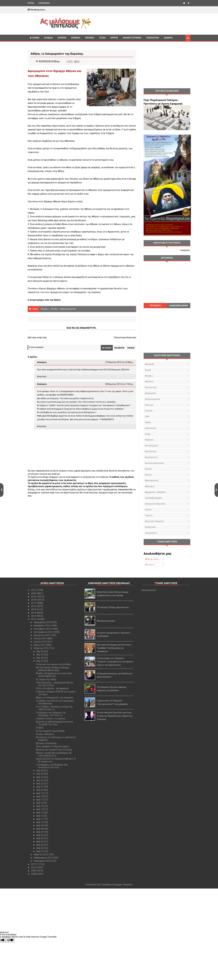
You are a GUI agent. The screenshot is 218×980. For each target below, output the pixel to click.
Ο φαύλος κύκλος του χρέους (51, 719)
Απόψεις (89, 38)
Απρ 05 (40, 838)
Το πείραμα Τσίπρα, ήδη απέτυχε (113, 607)
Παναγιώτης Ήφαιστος (155, 504)
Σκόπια (148, 510)
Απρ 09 (40, 825)
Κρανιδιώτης (151, 451)
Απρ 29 (40, 655)
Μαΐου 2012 (40, 645)
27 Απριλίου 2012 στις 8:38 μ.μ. (119, 362)
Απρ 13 (40, 813)
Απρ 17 (40, 800)
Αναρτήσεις (152, 559)
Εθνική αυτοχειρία (106, 621)
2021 (34, 590)
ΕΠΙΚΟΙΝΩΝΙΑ (44, 3)
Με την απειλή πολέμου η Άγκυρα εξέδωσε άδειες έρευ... (52, 669)
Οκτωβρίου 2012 (43, 629)
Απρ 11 (40, 819)
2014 (34, 613)
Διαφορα (168, 38)
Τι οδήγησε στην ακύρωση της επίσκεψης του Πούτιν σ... (51, 714)
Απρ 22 (40, 784)
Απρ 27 (40, 661)
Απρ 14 (40, 809)
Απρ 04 (40, 842)
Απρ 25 (40, 774)
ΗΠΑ (147, 416)
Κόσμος (75, 38)
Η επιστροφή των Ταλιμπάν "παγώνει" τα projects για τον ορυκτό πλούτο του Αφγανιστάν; (115, 662)
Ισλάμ (148, 434)
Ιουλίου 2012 (41, 638)
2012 (34, 619)
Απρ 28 (40, 658)
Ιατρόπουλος (151, 428)
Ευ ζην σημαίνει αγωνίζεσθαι (50, 731)
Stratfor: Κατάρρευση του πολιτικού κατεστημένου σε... (54, 675)
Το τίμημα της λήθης (46, 679)
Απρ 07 (40, 832)
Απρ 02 (40, 848)
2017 (34, 603)
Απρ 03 (40, 845)
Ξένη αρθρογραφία (153, 498)
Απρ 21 (40, 787)
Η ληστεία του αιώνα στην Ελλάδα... (54, 664)
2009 (34, 871)
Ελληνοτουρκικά (132, 38)
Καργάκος (149, 440)
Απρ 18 (40, 796)
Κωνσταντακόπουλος (155, 463)
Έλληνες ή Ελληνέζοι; (46, 743)
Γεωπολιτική (153, 38)
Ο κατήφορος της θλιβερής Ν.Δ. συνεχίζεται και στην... (52, 766)
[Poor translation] (10, 940)
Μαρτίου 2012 (41, 855)
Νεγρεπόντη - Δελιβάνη (155, 492)
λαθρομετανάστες (68, 309)
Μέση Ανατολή (152, 481)
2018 (34, 600)
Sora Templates (104, 885)
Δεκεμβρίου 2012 (43, 622)
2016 (34, 606)
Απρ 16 (40, 803)
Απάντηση (42, 377)
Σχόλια (150, 565)
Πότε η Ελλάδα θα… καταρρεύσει (52, 688)
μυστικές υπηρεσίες (155, 521)
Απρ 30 (40, 651)
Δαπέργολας (151, 393)
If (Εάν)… (40, 728)
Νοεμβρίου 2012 (42, 626)
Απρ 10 (40, 822)
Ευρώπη (61, 38)
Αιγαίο (148, 370)
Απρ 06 (40, 835)
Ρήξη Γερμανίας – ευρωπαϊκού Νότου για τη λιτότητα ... (55, 684)
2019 (34, 597)
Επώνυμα (149, 405)
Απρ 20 (40, 790)
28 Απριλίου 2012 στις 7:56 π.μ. (119, 384)
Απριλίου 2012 (41, 648)
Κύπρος (148, 475)
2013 (34, 616)
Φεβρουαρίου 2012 (43, 858)
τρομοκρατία (151, 533)
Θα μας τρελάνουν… (46, 734)
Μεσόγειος (150, 486)
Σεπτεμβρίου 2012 (43, 632)
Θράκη (148, 422)
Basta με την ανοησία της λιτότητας (54, 750)
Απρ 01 (40, 851)
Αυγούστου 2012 (42, 635)
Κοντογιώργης (151, 446)
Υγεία (102, 38)
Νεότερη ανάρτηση (37, 338)
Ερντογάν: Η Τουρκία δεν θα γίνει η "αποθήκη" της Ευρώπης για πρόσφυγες (114, 648)
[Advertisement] (142, 23)
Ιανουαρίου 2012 (42, 861)
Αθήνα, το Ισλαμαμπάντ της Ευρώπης (55, 698)
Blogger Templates (124, 885)
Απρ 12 (40, 816)
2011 (34, 864)
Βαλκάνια (149, 382)
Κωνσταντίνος (151, 457)
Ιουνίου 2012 (40, 642)
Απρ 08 (40, 829)
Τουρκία (149, 515)
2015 (34, 609)
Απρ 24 (40, 777)
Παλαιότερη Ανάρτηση (125, 338)
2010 (34, 867)
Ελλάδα (48, 38)
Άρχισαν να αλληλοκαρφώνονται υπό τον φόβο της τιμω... (54, 723)
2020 (34, 593)
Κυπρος (114, 38)
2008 (34, 874)
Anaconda (150, 364)
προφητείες (150, 527)
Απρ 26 (40, 771)
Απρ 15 (40, 806)
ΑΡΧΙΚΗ (31, 3)
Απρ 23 (40, 780)
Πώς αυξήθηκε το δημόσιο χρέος (52, 746)
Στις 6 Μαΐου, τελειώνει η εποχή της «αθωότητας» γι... (54, 708)
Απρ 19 (40, 793)
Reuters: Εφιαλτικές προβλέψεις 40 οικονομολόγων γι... (54, 754)
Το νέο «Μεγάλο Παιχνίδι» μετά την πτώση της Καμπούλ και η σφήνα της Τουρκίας (115, 716)
